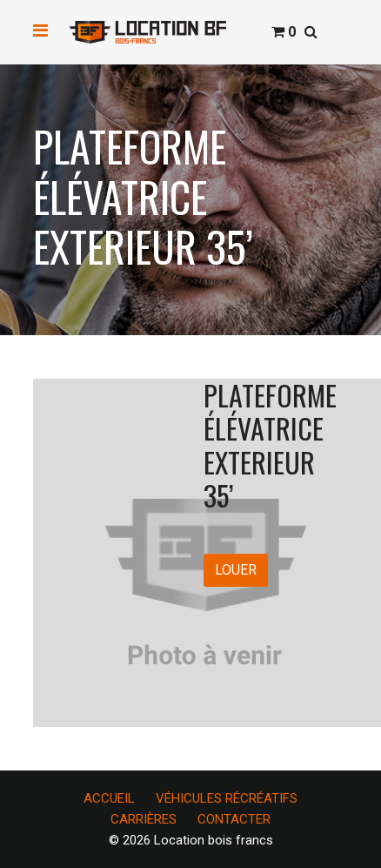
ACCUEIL (109, 798)
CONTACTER (234, 819)
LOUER (236, 570)
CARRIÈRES (144, 819)
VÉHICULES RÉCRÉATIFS (227, 798)
